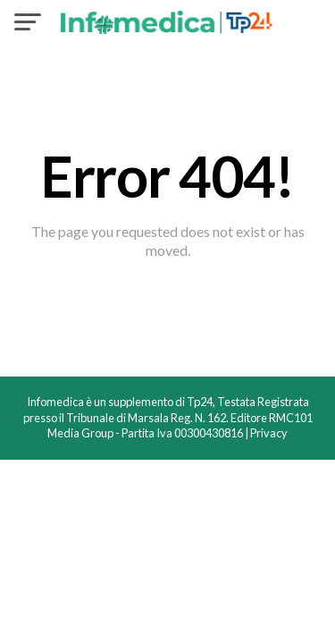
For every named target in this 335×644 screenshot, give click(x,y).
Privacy (269, 433)
